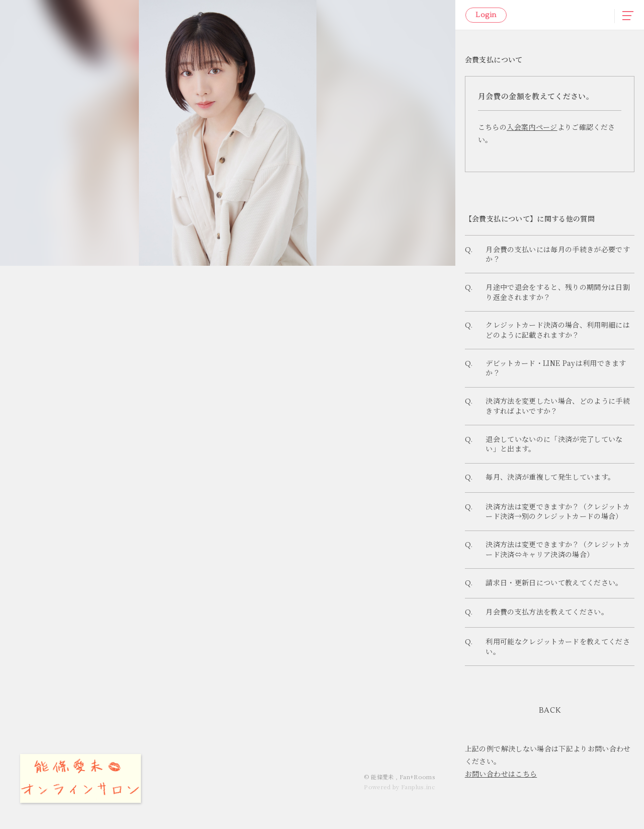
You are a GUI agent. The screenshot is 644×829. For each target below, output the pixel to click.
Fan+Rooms (417, 777)
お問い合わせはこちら (501, 802)
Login (486, 15)
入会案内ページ (532, 127)
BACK (550, 739)
